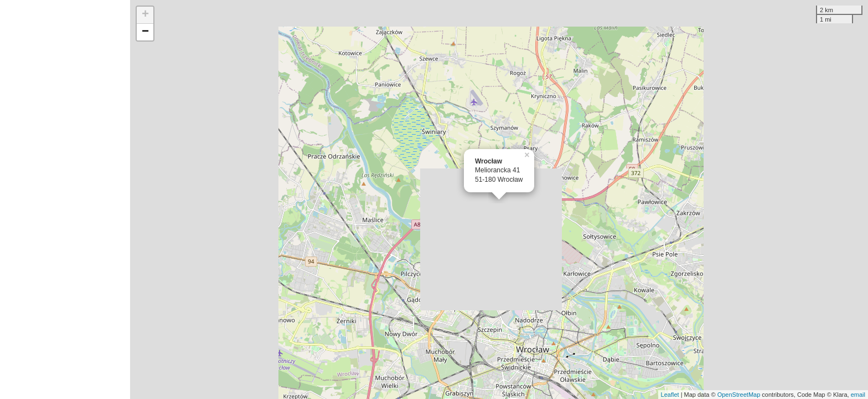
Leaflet (670, 395)
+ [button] (145, 15)
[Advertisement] (65, 199)
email (858, 395)
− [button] (145, 32)
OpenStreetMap (739, 395)
